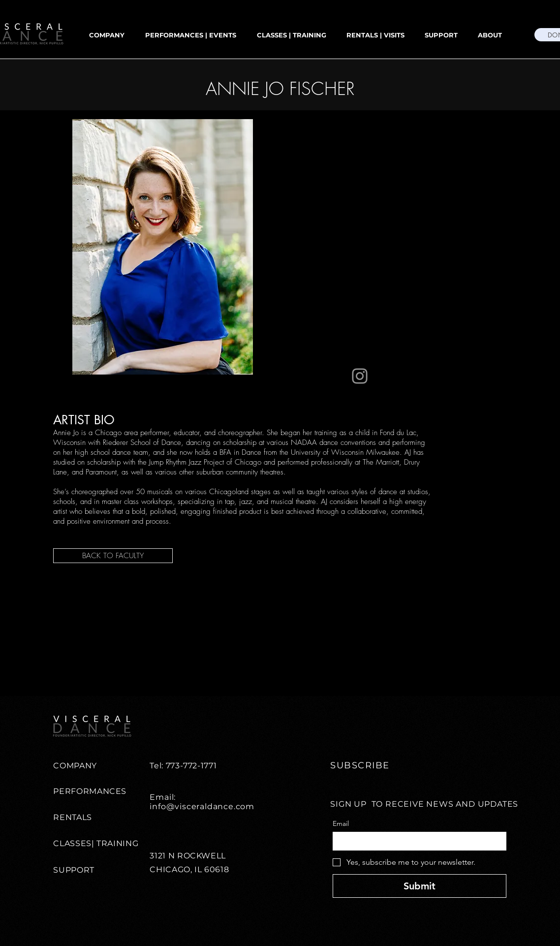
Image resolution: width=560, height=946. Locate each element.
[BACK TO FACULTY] (113, 556)
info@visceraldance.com (202, 806)
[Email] (417, 841)
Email (341, 824)
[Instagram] (360, 376)
